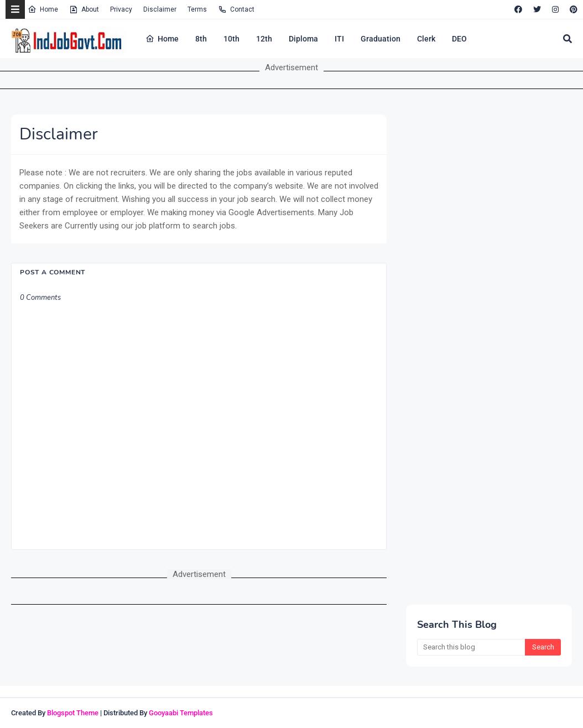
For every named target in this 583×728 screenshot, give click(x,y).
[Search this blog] (471, 647)
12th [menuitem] (264, 39)
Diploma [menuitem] (303, 39)
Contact (236, 9)
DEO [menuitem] (459, 39)
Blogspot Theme (73, 713)
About (84, 9)
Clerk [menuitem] (426, 39)
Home (43, 9)
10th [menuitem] (231, 39)
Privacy (121, 9)
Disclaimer (160, 9)
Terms (197, 9)
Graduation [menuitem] (381, 39)
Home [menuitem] (162, 39)
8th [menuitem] (201, 39)
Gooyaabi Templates (181, 713)
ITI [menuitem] (339, 39)
